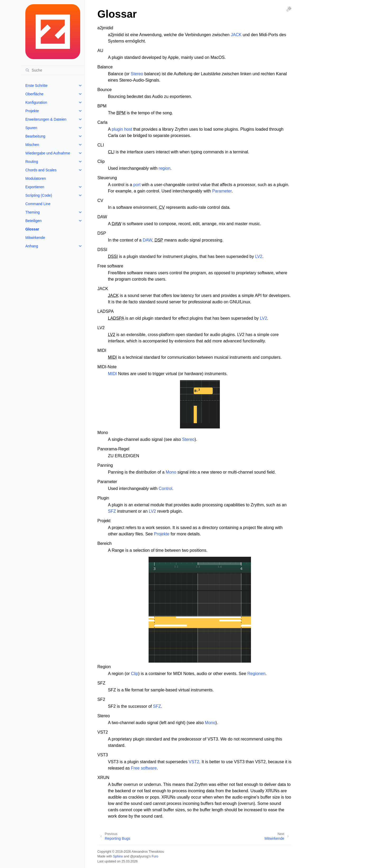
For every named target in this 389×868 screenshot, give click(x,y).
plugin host (122, 129)
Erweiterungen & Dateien (46, 119)
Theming (32, 212)
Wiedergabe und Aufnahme (48, 153)
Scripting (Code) (39, 195)
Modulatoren (36, 178)
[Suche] (53, 70)
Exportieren (35, 187)
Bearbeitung (35, 136)
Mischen (32, 145)
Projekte (32, 111)
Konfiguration (36, 102)
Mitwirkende (35, 238)
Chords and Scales (41, 170)
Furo (155, 856)
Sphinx (118, 856)
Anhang (32, 246)
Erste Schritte (36, 86)
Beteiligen (34, 221)
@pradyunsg (139, 856)
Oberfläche (34, 94)
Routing (32, 162)
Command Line (38, 204)
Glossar (32, 229)
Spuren (31, 128)
